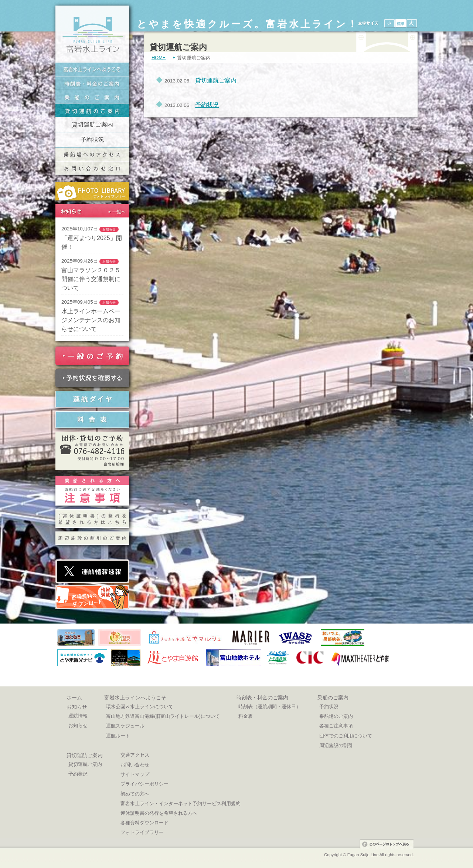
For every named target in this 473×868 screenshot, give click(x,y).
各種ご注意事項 (336, 726)
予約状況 (92, 140)
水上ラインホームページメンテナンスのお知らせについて (91, 320)
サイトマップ (135, 774)
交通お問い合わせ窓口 (92, 168)
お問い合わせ (135, 765)
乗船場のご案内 (336, 716)
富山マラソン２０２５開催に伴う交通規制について (91, 279)
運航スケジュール (125, 726)
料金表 (246, 716)
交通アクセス (135, 755)
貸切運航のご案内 (92, 110)
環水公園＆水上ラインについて (140, 707)
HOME (159, 58)
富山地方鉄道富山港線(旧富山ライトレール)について (163, 716)
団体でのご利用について (346, 736)
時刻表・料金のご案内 (92, 83)
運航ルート (118, 736)
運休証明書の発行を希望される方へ (159, 813)
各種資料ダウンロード (144, 823)
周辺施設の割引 (336, 745)
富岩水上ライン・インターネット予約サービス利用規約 (181, 803)
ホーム (74, 698)
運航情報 (78, 716)
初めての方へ (135, 794)
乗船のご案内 (92, 97)
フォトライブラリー (142, 832)
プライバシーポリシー (144, 784)
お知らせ (77, 707)
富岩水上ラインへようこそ (92, 69)
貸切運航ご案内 (92, 124)
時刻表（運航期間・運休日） (270, 707)
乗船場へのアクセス (92, 154)
